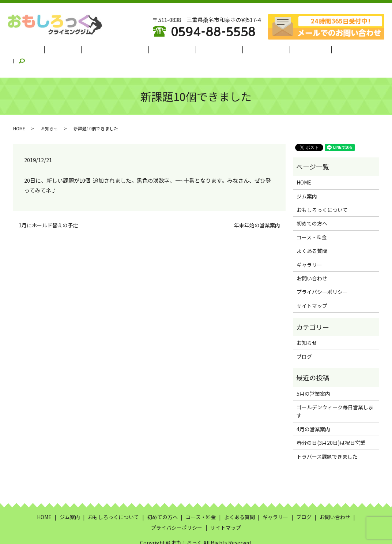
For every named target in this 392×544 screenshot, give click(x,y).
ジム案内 (77, 48)
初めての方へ (174, 48)
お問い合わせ (312, 260)
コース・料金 (215, 48)
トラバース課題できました (327, 439)
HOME (49, 48)
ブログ (325, 48)
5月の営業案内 (313, 376)
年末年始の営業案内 (257, 207)
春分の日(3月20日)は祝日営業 (331, 425)
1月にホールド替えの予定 (48, 207)
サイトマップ (312, 288)
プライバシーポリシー (322, 274)
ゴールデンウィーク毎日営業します (335, 393)
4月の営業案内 (313, 411)
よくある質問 (256, 48)
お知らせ (49, 110)
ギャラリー (294, 48)
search (351, 48)
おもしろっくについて (123, 48)
